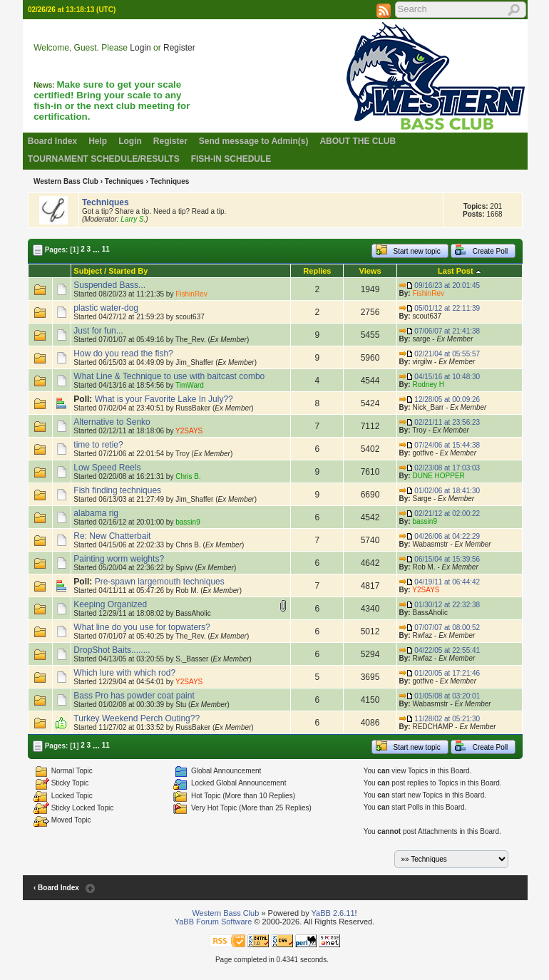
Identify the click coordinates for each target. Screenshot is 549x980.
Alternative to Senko (112, 422)
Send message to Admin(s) (254, 141)
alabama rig (96, 513)
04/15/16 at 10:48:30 (440, 377)
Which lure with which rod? (124, 673)
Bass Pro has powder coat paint (134, 696)
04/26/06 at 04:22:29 (440, 536)
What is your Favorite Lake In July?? (164, 399)
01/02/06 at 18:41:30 (440, 491)
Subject (88, 271)
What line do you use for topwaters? (142, 627)
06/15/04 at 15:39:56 (440, 559)
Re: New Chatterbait (112, 536)
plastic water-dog (106, 308)
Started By (128, 271)
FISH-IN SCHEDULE (231, 159)
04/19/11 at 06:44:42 (440, 582)
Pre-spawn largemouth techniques (160, 582)
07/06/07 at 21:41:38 (440, 331)
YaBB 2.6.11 (333, 913)
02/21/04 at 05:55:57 (440, 354)
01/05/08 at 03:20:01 (440, 696)
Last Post (456, 271)
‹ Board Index (56, 888)
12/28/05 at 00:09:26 (440, 399)
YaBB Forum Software (214, 922)
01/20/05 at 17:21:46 (440, 673)
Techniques (124, 181)
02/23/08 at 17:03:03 (440, 468)
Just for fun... (98, 331)
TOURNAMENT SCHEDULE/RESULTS (104, 159)
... (96, 249)
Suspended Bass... (109, 285)
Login (140, 48)
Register (179, 48)
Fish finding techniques (117, 490)
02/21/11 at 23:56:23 (440, 422)
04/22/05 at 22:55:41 (440, 650)
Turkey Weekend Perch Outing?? (137, 718)
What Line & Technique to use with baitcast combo (169, 376)
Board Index (52, 141)
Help (98, 141)
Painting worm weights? (119, 559)
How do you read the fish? (123, 354)
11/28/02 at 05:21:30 (440, 719)
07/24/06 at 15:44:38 (440, 445)
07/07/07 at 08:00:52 (440, 628)
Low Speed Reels (107, 468)
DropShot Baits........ (112, 650)
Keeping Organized (110, 604)
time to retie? (98, 445)
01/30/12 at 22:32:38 (440, 605)
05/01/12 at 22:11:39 (440, 308)
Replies (317, 271)
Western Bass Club (66, 181)
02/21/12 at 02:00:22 (440, 514)
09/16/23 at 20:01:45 (440, 285)
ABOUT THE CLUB (358, 141)
